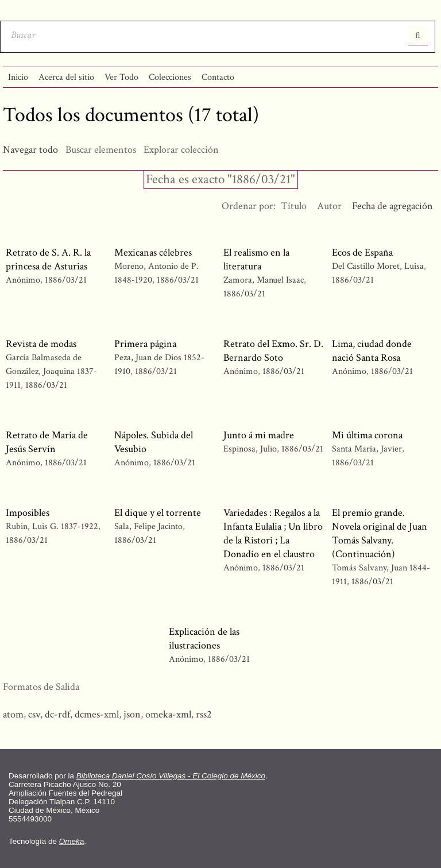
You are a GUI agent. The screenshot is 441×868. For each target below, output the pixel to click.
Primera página (145, 344)
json (132, 714)
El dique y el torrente (158, 513)
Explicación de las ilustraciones (204, 639)
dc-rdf (57, 714)
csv (34, 714)
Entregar (418, 35)
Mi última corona (367, 435)
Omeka (72, 841)
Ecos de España (362, 252)
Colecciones (170, 77)
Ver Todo (121, 77)
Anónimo (23, 280)
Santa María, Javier (368, 449)
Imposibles (28, 513)
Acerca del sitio (66, 77)
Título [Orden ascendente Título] (294, 206)
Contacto (218, 77)
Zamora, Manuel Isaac (265, 280)
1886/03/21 (66, 280)
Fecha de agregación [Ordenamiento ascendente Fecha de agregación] (392, 206)
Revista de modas (41, 344)
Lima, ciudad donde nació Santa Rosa (372, 351)
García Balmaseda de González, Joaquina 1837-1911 (51, 371)
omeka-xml (168, 714)
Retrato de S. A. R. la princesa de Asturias (48, 259)
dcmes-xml (97, 714)
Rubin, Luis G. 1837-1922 (52, 526)
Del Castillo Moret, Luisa (378, 266)
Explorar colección (181, 150)
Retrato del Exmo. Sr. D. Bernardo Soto (273, 351)
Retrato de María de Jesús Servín (47, 442)
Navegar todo (30, 150)
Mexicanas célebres (153, 252)
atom (13, 714)
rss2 (204, 714)
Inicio (18, 77)
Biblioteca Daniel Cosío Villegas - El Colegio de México (171, 776)
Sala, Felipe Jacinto (148, 526)
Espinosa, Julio (250, 449)
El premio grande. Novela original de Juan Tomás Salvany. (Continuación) (380, 533)
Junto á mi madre (259, 435)
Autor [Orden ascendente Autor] (329, 206)
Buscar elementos (101, 150)
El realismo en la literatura (256, 259)
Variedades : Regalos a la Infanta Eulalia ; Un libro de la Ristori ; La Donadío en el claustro (273, 533)
